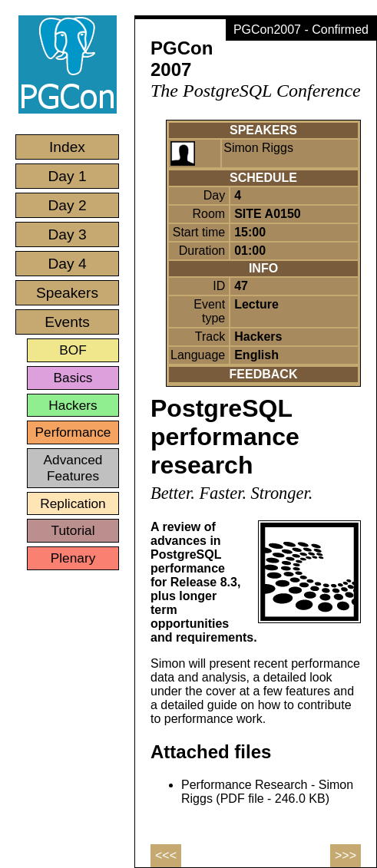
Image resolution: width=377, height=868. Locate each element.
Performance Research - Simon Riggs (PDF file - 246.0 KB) (267, 792)
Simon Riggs (258, 148)
